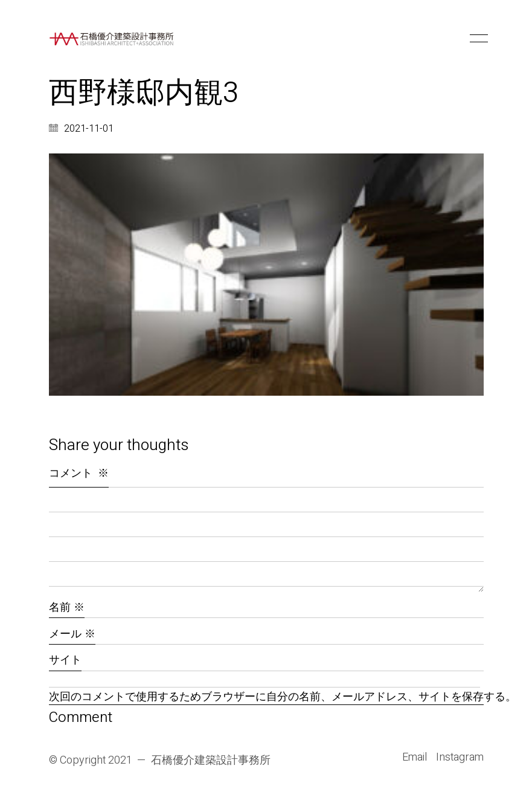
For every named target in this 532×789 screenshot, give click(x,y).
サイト (65, 660)
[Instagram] (460, 758)
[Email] (415, 758)
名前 (67, 607)
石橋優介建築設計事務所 (211, 761)
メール (72, 634)
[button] (477, 39)
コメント (79, 473)
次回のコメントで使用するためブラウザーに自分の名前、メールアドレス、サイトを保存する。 (266, 697)
